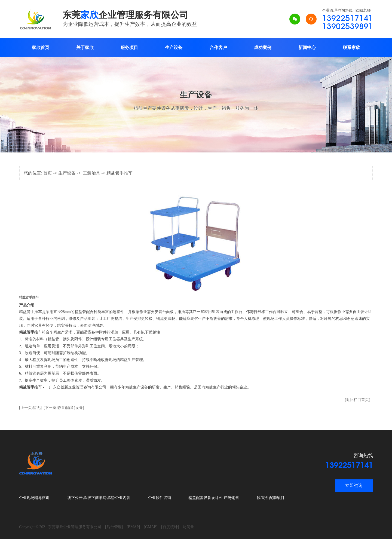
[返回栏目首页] (358, 400)
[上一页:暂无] (30, 408)
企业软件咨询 (160, 498)
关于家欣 (85, 48)
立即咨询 (354, 486)
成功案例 (263, 48)
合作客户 (218, 48)
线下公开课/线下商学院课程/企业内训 (99, 498)
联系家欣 (351, 48)
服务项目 (129, 48)
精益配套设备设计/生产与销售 (214, 498)
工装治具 (91, 173)
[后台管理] (114, 527)
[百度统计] (170, 527)
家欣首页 (41, 48)
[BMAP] (133, 527)
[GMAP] (151, 527)
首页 (48, 173)
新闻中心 (307, 48)
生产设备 (174, 48)
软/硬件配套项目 (271, 498)
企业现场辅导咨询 (34, 498)
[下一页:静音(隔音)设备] (64, 408)
